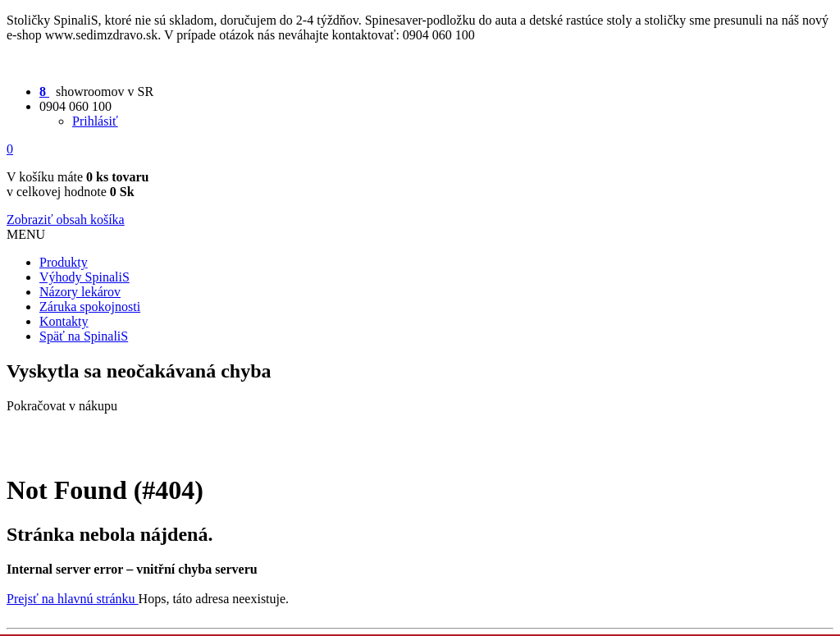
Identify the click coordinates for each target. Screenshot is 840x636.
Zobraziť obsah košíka (66, 220)
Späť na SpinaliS (84, 336)
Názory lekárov (80, 292)
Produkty (64, 262)
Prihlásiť (95, 121)
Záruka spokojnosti (90, 307)
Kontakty (64, 321)
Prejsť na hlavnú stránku (73, 599)
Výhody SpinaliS (84, 277)
